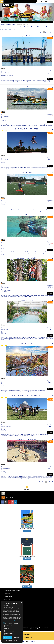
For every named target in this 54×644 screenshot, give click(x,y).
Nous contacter (27, 639)
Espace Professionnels (27, 637)
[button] (12, 640)
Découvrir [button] (50, 79)
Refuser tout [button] (17, 637)
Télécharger (27, 531)
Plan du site (27, 636)
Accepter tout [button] (7, 637)
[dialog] (12, 622)
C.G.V (27, 633)
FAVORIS (1, 14)
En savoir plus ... (27, 587)
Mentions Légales (27, 635)
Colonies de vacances (10, 24)
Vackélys (33, 641)
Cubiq (24, 641)
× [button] (21, 602)
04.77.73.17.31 (46, 2)
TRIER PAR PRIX (3, 30)
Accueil (2, 24)
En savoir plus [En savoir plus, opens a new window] (13, 620)
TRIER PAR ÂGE (12, 30)
